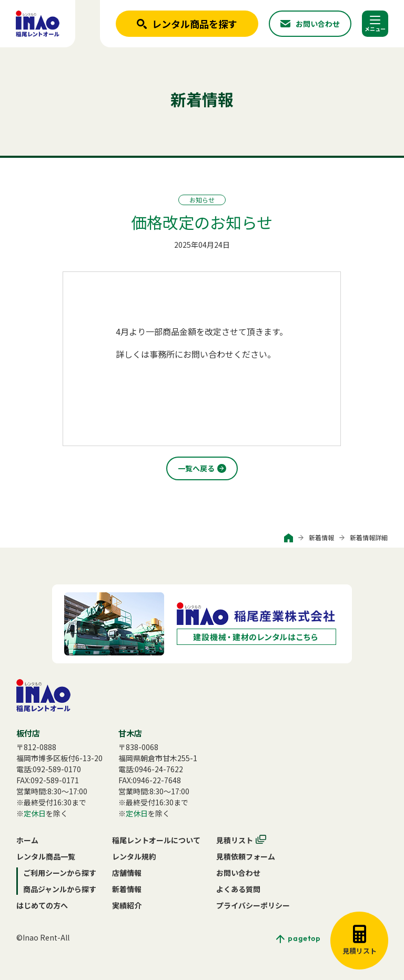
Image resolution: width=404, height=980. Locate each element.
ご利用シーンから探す (60, 873)
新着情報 (321, 537)
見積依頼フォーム (246, 856)
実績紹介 (127, 905)
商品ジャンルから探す (60, 889)
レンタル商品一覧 (46, 856)
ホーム (27, 840)
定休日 (35, 813)
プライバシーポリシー (253, 905)
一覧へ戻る (196, 468)
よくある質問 (238, 889)
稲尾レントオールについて (156, 840)
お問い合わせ (238, 873)
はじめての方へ (42, 905)
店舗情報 (127, 873)
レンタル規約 (134, 856)
